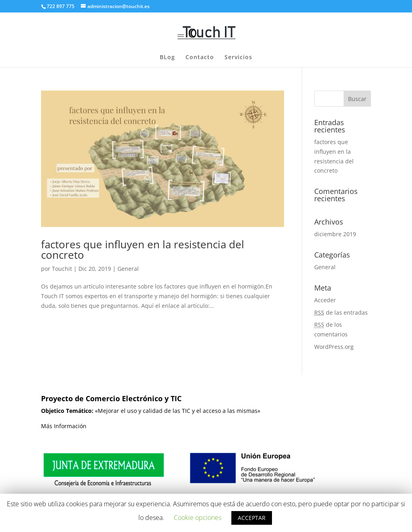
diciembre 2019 (335, 234)
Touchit (62, 269)
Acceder (325, 300)
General (128, 269)
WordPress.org (334, 347)
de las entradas (341, 312)
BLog (167, 58)
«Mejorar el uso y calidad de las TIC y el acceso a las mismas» (151, 411)
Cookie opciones (198, 518)
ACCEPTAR (252, 518)
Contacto (200, 58)
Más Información (64, 426)
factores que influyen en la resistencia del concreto (143, 250)
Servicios (238, 58)
